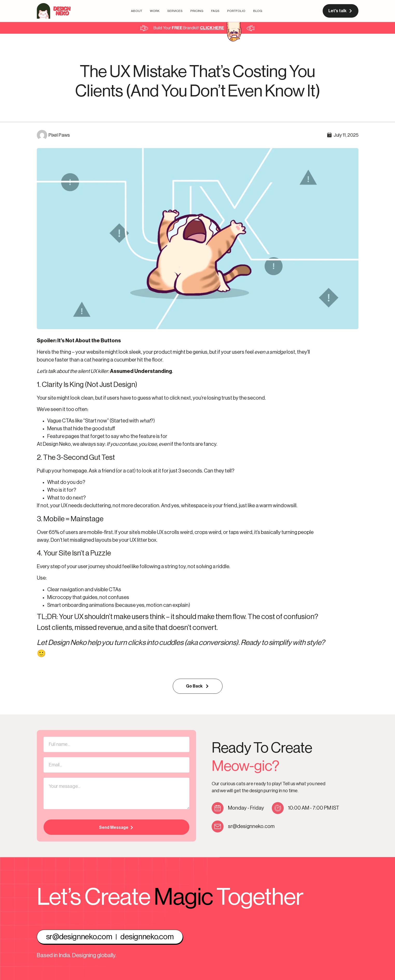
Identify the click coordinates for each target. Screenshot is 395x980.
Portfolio (236, 11)
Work (155, 11)
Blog (258, 11)
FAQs (215, 11)
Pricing (197, 11)
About (137, 11)
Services (175, 11)
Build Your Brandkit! (189, 28)
